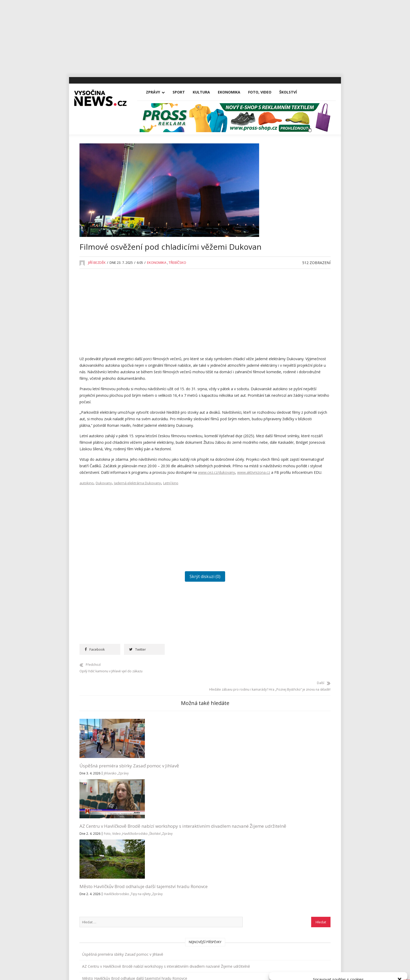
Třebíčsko (177, 278)
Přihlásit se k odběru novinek (276, 868)
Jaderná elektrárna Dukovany (138, 533)
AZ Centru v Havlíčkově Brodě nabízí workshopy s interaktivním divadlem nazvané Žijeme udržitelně (168, 807)
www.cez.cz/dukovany (186, 515)
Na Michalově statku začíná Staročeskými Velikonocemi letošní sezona (298, 264)
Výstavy (275, 561)
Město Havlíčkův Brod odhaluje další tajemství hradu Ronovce (227, 804)
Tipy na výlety (213, 824)
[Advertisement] (205, 37)
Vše (87, 875)
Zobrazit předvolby (382, 958)
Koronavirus (279, 417)
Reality (275, 489)
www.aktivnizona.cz (223, 515)
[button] (400, 914)
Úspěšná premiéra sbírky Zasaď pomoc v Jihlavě (106, 801)
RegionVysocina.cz (297, 606)
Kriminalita (278, 429)
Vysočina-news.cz (205, 934)
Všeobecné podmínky (350, 970)
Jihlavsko (110, 812)
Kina (273, 393)
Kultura (207, 92)
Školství (293, 92)
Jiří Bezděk (97, 278)
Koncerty (277, 405)
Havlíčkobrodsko (154, 831)
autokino (87, 533)
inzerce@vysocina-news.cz (190, 887)
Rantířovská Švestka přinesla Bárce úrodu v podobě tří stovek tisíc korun (297, 289)
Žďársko (276, 573)
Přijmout (295, 958)
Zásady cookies (320, 970)
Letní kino (171, 533)
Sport (184, 92)
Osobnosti (278, 465)
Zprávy (158, 92)
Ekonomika (234, 92)
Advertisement (281, 321)
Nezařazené (279, 453)
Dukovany (104, 533)
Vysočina (277, 549)
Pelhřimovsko (281, 477)
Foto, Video (265, 92)
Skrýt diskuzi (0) (169, 626)
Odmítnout (339, 958)
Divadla (275, 333)
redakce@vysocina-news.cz (191, 875)
